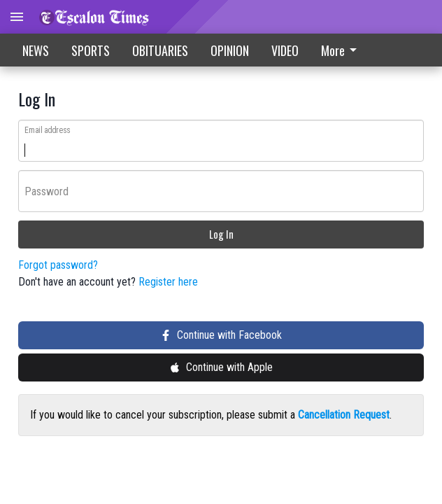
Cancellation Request (344, 416)
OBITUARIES (160, 50)
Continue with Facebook (221, 336)
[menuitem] (343, 50)
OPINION (230, 50)
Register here (168, 283)
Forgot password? (58, 266)
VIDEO (285, 50)
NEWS (36, 50)
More (341, 50)
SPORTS (91, 50)
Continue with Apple (221, 369)
